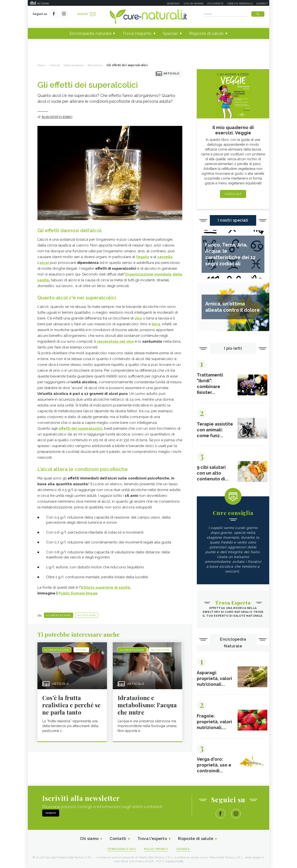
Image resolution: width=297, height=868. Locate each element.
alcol (44, 263)
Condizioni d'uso (122, 849)
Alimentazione (59, 615)
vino (138, 318)
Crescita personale (240, 4)
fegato (143, 257)
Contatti (118, 839)
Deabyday (173, 4)
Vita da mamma (194, 4)
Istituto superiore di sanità (105, 587)
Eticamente (215, 4)
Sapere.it (262, 4)
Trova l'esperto (137, 33)
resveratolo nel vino (115, 341)
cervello (165, 257)
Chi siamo (89, 839)
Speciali (170, 33)
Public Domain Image (78, 593)
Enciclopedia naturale (91, 33)
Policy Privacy (156, 849)
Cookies (183, 849)
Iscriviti (86, 14)
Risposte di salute (206, 33)
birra (156, 324)
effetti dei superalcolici (80, 428)
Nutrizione (87, 615)
